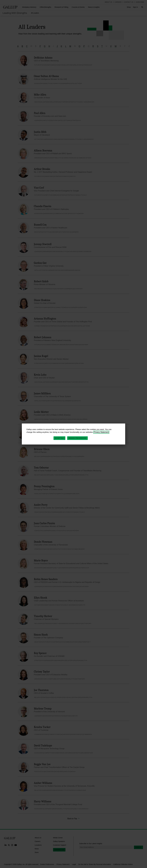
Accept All (59, 438)
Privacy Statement (101, 432)
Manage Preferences (77, 438)
